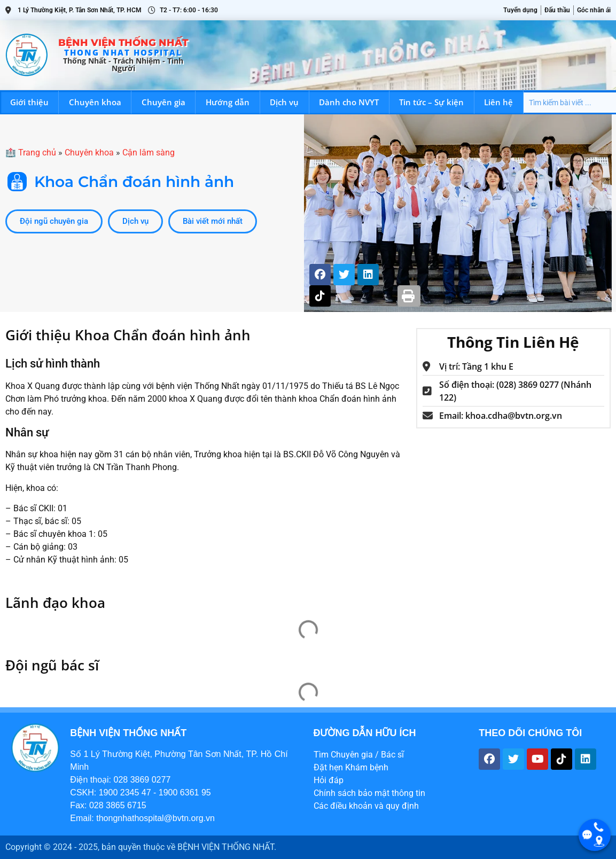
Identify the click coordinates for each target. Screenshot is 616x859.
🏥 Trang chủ (31, 153)
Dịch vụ (284, 102)
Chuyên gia (163, 102)
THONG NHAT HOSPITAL (123, 52)
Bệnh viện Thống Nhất (123, 43)
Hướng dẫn (228, 102)
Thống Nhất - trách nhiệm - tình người (123, 64)
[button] (409, 296)
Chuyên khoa (95, 102)
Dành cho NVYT (349, 102)
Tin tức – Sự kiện (431, 102)
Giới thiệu (29, 102)
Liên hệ (498, 102)
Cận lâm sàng (149, 153)
